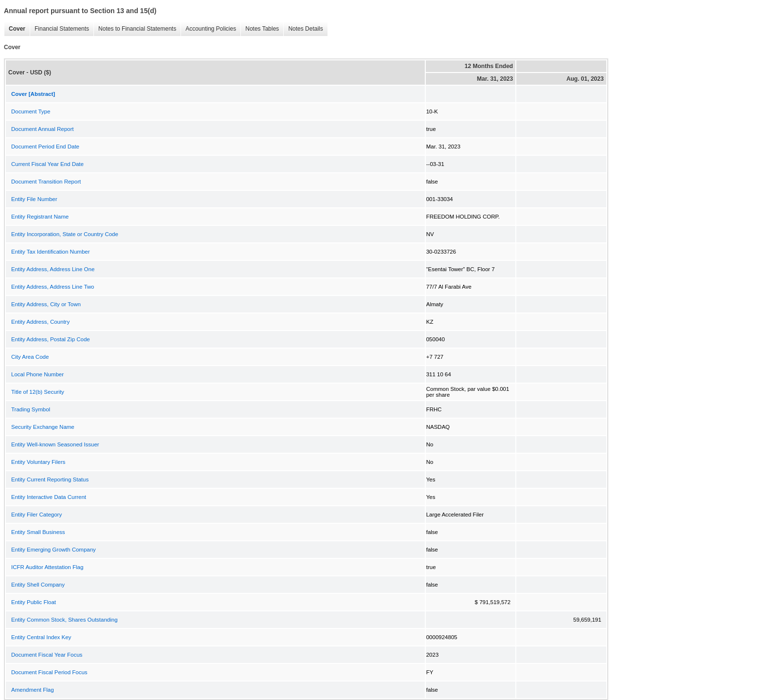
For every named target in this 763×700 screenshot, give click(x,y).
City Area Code (30, 357)
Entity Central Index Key (41, 637)
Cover (15, 29)
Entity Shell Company (38, 585)
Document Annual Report (43, 129)
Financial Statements (59, 29)
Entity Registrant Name (40, 217)
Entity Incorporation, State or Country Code (65, 234)
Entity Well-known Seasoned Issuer (55, 444)
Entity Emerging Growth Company (54, 550)
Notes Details (303, 29)
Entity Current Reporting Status (50, 479)
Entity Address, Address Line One (53, 269)
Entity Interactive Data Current (49, 497)
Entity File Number (34, 199)
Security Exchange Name (43, 427)
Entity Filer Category (36, 515)
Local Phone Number (37, 374)
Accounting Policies (208, 29)
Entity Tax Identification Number (51, 252)
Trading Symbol (31, 409)
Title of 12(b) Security (38, 392)
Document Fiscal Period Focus (49, 672)
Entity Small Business (38, 532)
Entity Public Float (34, 602)
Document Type (31, 111)
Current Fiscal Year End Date (47, 164)
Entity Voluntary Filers (38, 462)
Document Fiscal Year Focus (47, 655)
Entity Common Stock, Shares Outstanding (64, 620)
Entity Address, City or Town (46, 304)
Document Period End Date (45, 147)
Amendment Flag (33, 690)
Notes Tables (260, 29)
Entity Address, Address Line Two (53, 287)
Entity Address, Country (40, 322)
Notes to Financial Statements (135, 29)
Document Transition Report (46, 182)
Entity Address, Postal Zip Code (51, 339)
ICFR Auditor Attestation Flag (47, 567)
